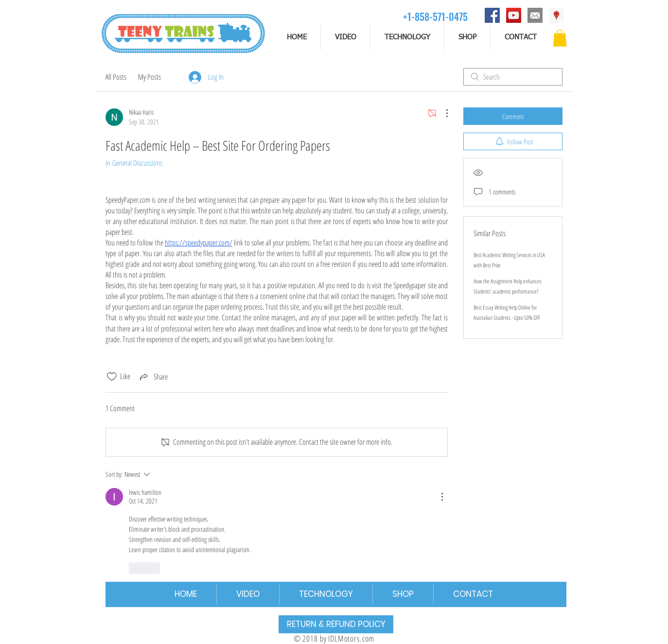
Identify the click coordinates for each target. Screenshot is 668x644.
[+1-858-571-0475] (435, 16)
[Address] (556, 15)
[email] (535, 15)
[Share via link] (153, 377)
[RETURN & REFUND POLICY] (336, 624)
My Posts (149, 77)
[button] (560, 38)
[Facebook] (492, 15)
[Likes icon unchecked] (112, 377)
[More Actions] (442, 113)
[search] (513, 77)
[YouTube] (514, 15)
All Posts (116, 77)
